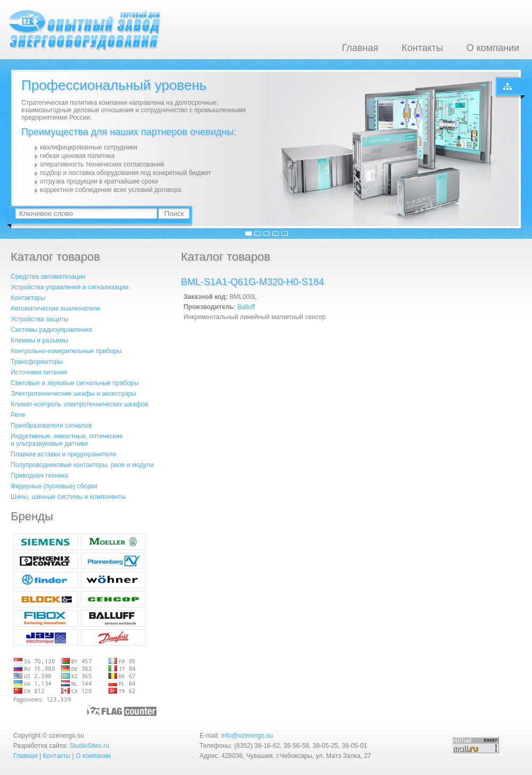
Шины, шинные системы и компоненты (68, 497)
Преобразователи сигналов (51, 426)
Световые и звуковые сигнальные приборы (75, 383)
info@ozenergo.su (247, 736)
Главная (360, 48)
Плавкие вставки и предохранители (63, 454)
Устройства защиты (40, 319)
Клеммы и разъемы (40, 340)
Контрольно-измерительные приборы (66, 351)
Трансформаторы (37, 362)
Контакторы (28, 298)
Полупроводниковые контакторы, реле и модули (82, 465)
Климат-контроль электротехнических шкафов (79, 404)
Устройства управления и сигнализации (69, 287)
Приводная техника (39, 476)
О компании (493, 48)
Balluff (246, 307)
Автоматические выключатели (55, 309)
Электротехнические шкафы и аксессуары (73, 394)
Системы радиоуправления (51, 330)
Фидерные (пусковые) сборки (54, 486)
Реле (18, 415)
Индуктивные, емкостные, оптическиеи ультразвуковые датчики (67, 440)
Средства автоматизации (48, 277)
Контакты (422, 48)
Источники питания (39, 372)
